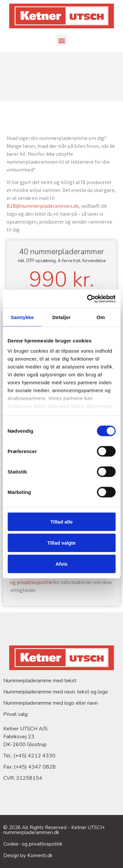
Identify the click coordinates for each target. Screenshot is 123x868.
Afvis (61, 564)
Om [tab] (101, 317)
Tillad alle (61, 521)
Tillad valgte (61, 542)
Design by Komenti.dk (28, 855)
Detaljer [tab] (62, 317)
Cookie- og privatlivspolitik (33, 844)
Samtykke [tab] (22, 317)
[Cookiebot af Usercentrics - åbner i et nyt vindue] (88, 299)
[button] (61, 40)
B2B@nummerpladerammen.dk (43, 206)
